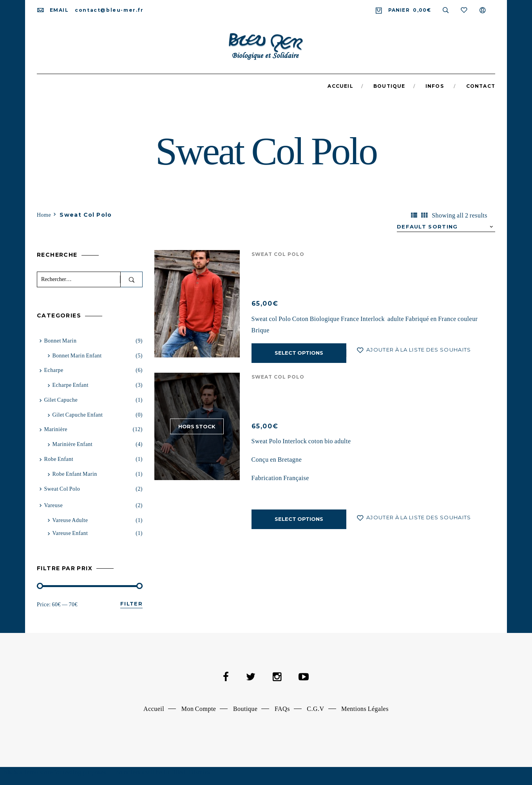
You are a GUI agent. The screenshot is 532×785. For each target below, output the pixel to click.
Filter (131, 604)
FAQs (282, 709)
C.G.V (315, 709)
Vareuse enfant (70, 533)
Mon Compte (199, 709)
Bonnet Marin (60, 341)
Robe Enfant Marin (74, 474)
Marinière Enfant (72, 444)
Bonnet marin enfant (77, 356)
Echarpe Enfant (70, 385)
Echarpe (53, 370)
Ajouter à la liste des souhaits (418, 350)
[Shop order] (446, 227)
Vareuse (53, 505)
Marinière (56, 429)
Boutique (245, 709)
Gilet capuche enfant (77, 415)
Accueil (154, 709)
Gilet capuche (61, 400)
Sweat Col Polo (278, 254)
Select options (299, 353)
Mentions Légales (365, 709)
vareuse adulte (70, 520)
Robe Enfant (59, 459)
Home (44, 215)
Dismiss (199, 772)
